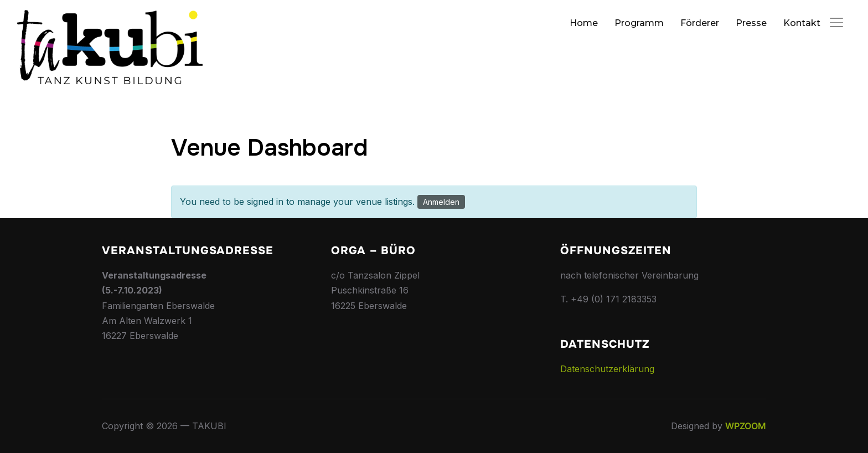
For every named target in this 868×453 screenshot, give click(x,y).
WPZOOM (746, 426)
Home (584, 23)
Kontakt (802, 23)
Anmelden (441, 202)
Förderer (700, 23)
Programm (639, 23)
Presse (751, 23)
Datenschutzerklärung (607, 369)
